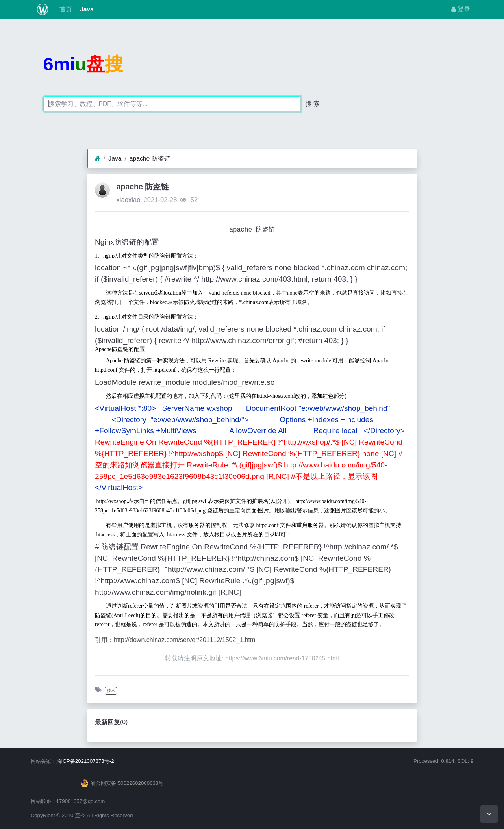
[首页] (97, 159)
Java (86, 9)
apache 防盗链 (150, 159)
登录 (461, 9)
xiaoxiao (128, 200)
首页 (65, 9)
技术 (111, 691)
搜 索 (313, 104)
